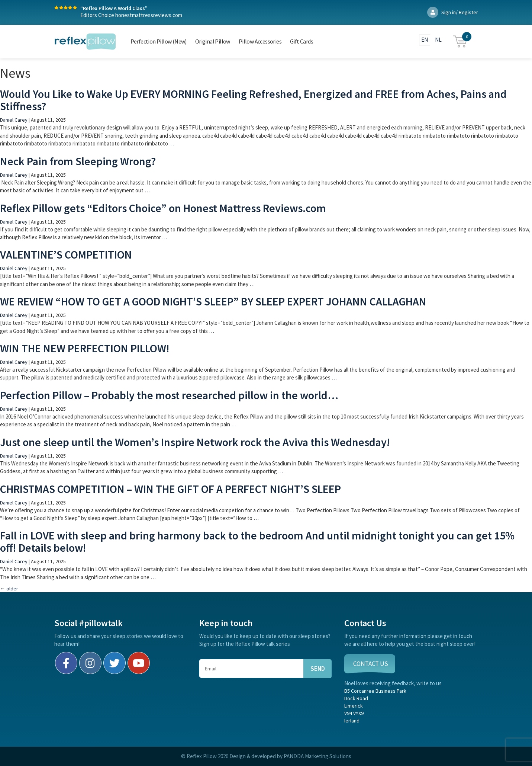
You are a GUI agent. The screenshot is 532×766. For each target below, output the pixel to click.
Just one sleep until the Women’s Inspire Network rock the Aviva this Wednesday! (195, 442)
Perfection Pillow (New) (159, 41)
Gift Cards (302, 41)
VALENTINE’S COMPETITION (66, 254)
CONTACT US (371, 664)
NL (438, 40)
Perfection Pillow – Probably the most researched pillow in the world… (169, 395)
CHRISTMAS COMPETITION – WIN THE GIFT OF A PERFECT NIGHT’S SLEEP (170, 489)
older (9, 589)
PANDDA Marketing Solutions (317, 756)
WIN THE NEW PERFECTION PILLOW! (85, 348)
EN (425, 40)
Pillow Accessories (260, 41)
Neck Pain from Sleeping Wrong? (78, 161)
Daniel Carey (14, 120)
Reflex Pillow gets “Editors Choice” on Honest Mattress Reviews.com (163, 208)
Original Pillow (213, 41)
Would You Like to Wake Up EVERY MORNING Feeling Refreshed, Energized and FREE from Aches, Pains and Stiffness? (253, 100)
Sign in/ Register (453, 12)
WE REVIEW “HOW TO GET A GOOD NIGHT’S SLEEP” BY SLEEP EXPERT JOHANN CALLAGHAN (213, 301)
